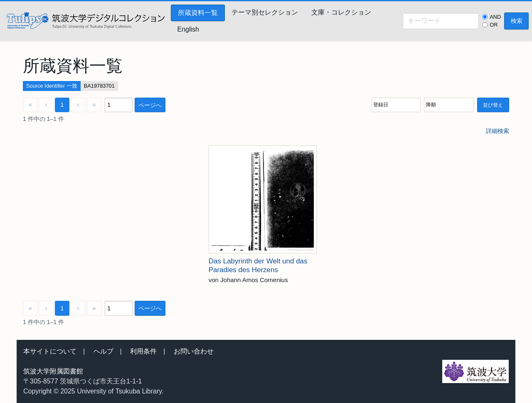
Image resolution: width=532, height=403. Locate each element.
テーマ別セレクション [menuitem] (265, 12)
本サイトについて (50, 351)
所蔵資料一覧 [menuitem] (198, 13)
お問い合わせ (194, 351)
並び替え (493, 105)
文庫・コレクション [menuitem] (341, 12)
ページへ (150, 105)
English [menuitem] (188, 29)
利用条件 (143, 351)
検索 (517, 21)
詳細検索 (498, 131)
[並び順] (396, 105)
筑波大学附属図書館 (53, 371)
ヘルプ (103, 351)
